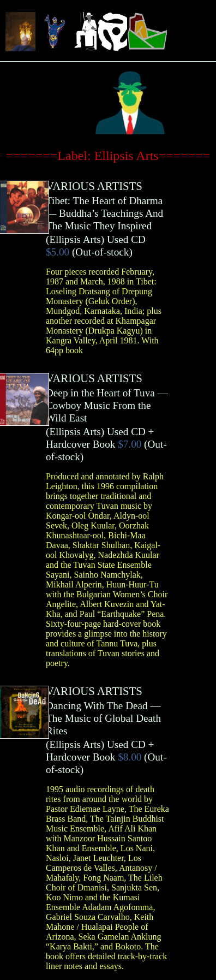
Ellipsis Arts (75, 239)
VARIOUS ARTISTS (94, 186)
